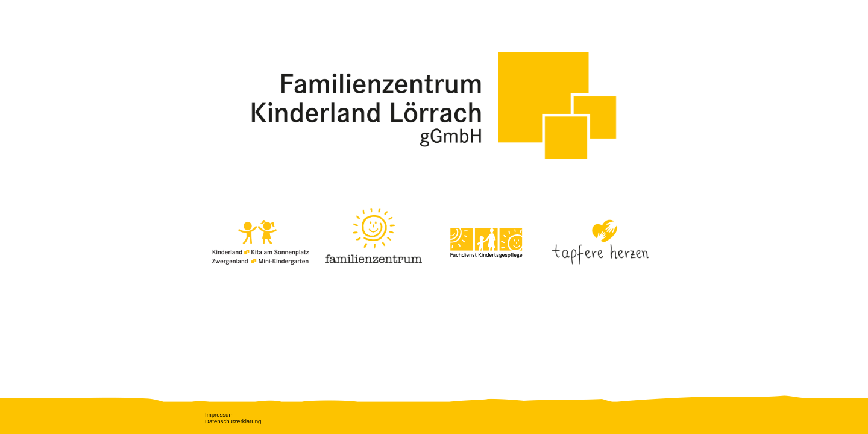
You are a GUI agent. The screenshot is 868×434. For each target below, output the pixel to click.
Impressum (219, 414)
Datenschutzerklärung (233, 421)
